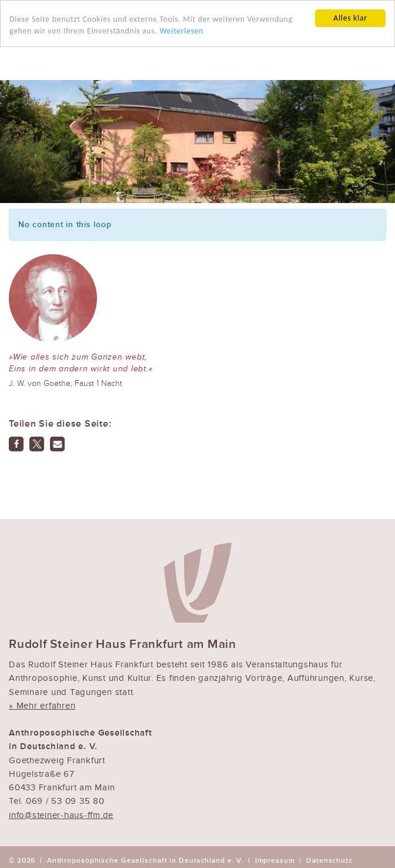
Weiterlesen (181, 31)
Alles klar (350, 18)
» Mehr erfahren (42, 706)
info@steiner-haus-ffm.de (61, 814)
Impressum (275, 860)
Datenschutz (329, 860)
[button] (16, 444)
